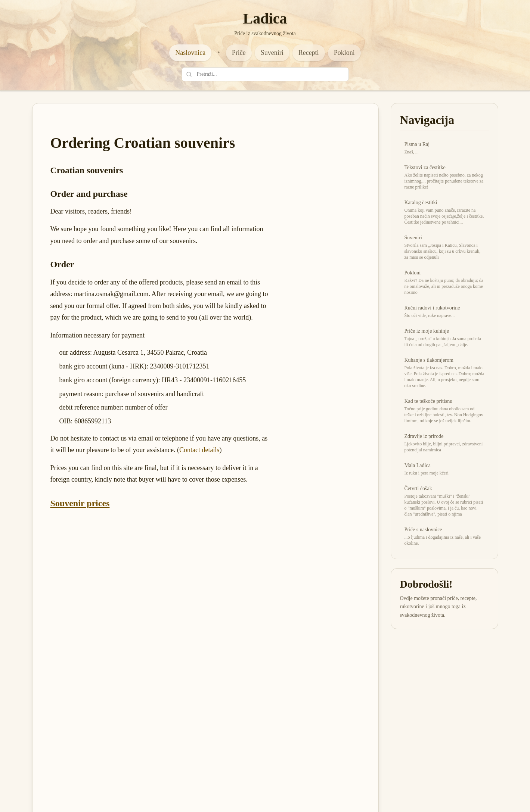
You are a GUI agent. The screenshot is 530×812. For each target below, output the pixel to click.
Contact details (199, 450)
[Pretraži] (189, 74)
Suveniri (272, 53)
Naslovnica (190, 53)
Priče (239, 53)
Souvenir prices (80, 503)
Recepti (309, 53)
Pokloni (344, 53)
